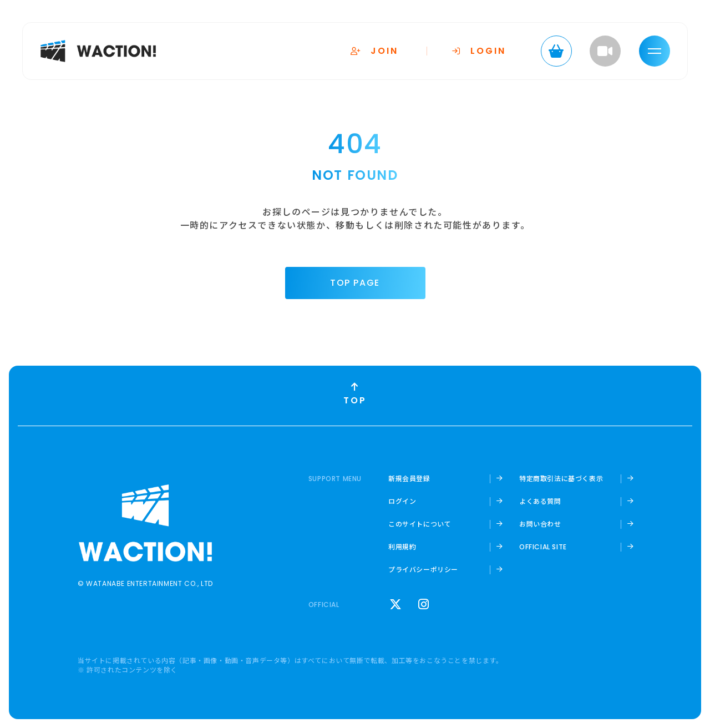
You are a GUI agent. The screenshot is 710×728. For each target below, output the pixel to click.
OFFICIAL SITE (543, 547)
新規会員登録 (409, 478)
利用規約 (402, 547)
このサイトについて (420, 524)
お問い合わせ (540, 524)
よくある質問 (540, 501)
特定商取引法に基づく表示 (561, 478)
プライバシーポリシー (423, 569)
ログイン (402, 501)
